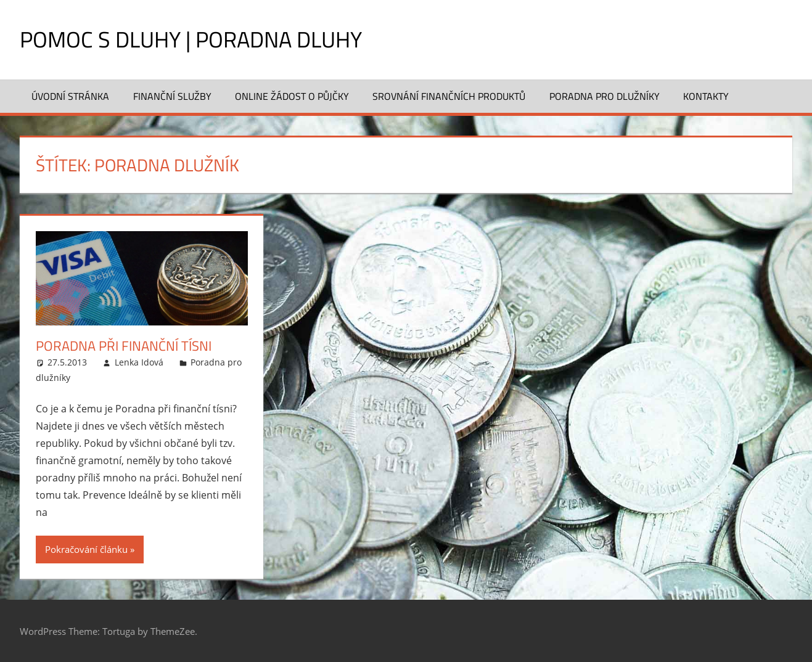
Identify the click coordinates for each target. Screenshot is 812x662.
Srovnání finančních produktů (449, 96)
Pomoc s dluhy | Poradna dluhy (191, 39)
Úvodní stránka (70, 96)
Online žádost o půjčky (292, 96)
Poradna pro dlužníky (605, 96)
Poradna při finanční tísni (124, 346)
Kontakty (706, 96)
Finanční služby (172, 96)
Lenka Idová (139, 362)
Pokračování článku (86, 549)
